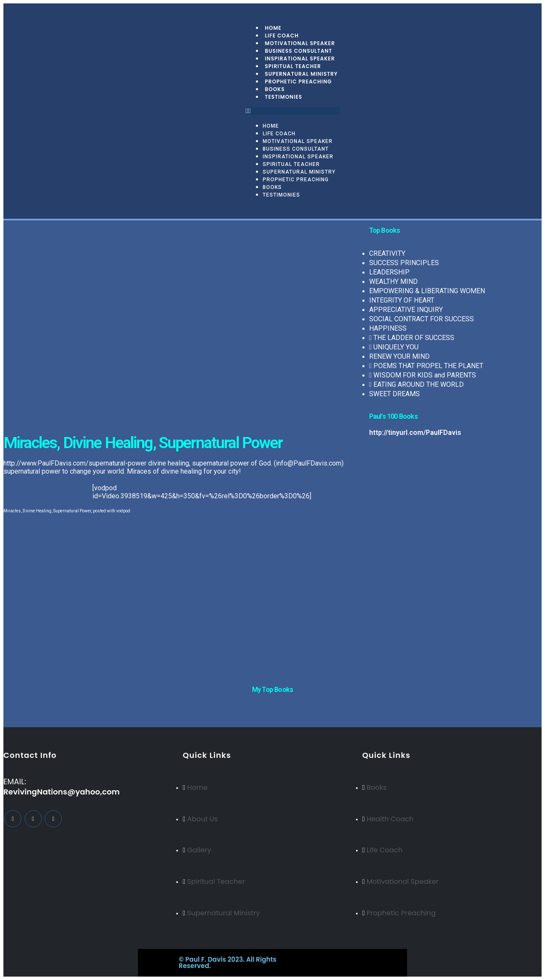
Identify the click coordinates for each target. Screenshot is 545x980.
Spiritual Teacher (291, 164)
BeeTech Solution (309, 959)
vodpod (123, 511)
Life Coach (279, 134)
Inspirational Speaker (298, 157)
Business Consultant (296, 149)
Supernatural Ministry (299, 172)
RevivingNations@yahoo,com (62, 792)
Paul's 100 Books (393, 416)
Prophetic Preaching (298, 81)
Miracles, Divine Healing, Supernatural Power (47, 511)
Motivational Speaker (298, 141)
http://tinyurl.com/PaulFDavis (415, 433)
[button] (293, 111)
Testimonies (284, 97)
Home (271, 126)
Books (272, 187)
